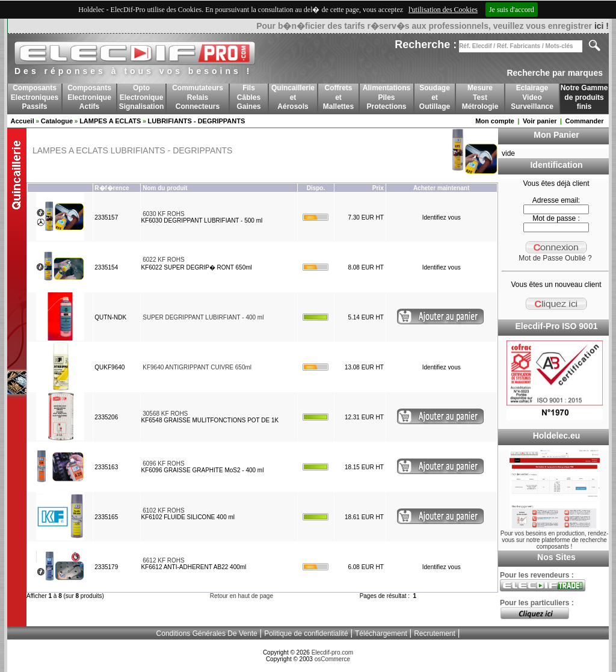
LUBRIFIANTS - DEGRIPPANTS (197, 121)
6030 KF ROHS (163, 214)
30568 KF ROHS (165, 414)
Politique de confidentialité (306, 633)
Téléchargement (381, 633)
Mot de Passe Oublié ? (555, 258)
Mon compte (495, 121)
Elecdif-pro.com (332, 652)
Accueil (23, 121)
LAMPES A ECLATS (110, 121)
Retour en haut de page (242, 596)
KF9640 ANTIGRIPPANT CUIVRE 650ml (197, 367)
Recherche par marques (555, 73)
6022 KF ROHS (163, 260)
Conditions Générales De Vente (207, 633)
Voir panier (540, 121)
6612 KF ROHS (163, 560)
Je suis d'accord (512, 10)
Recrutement (435, 633)
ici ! (602, 26)
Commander (584, 121)
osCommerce (332, 659)
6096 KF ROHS (163, 464)
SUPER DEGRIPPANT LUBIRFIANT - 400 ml (203, 317)
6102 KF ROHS (163, 510)
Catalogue (57, 121)
